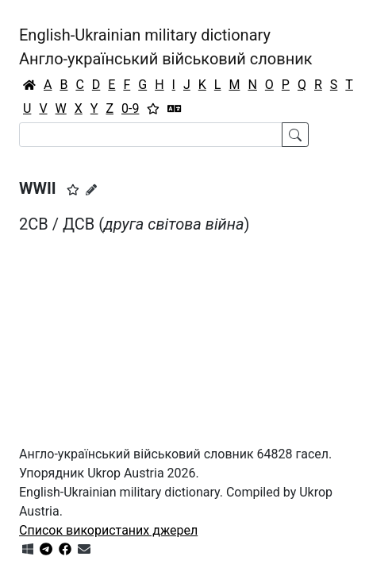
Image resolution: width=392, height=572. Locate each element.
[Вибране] (153, 109)
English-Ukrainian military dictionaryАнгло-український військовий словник (166, 47)
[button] (73, 190)
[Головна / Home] (29, 85)
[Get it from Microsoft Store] (28, 549)
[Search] (151, 135)
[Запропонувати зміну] (91, 190)
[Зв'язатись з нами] (84, 549)
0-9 (130, 108)
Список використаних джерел (108, 530)
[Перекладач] (175, 109)
